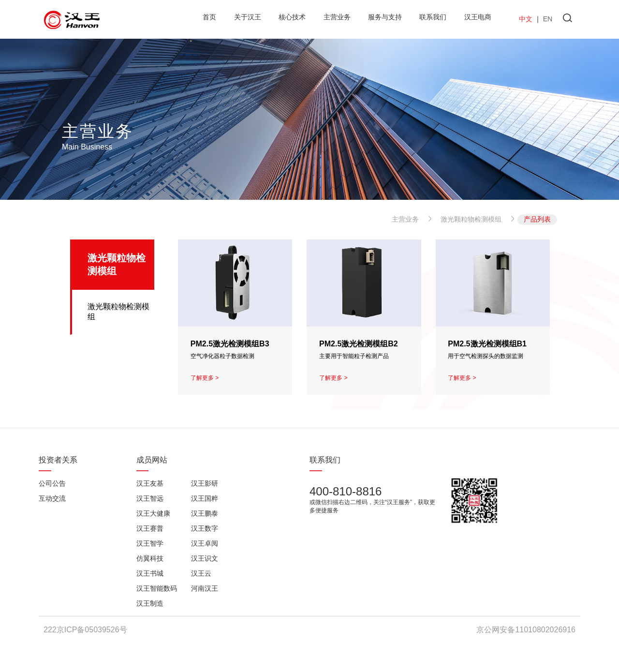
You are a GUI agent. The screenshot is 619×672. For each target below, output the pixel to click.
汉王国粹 (205, 498)
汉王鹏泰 (205, 513)
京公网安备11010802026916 (526, 630)
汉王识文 (205, 558)
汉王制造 (150, 603)
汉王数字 (205, 528)
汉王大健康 (153, 513)
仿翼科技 (150, 558)
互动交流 (52, 498)
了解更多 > (205, 378)
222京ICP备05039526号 (85, 630)
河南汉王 (205, 588)
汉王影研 (205, 483)
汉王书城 (150, 573)
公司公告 (52, 483)
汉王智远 (150, 498)
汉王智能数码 (157, 588)
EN (548, 19)
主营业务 (405, 219)
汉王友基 (150, 483)
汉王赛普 (150, 528)
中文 (526, 19)
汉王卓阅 (205, 543)
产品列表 (537, 219)
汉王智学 (150, 543)
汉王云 (201, 573)
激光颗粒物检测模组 (471, 219)
